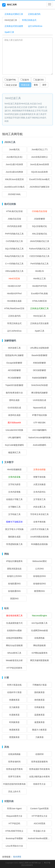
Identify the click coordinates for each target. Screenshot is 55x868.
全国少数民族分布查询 (39, 777)
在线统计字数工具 (14, 499)
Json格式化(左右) (14, 157)
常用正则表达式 (29, 20)
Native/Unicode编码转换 (40, 438)
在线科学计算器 (14, 692)
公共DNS (39, 569)
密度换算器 (14, 737)
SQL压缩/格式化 (39, 226)
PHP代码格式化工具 (14, 234)
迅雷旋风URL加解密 (14, 355)
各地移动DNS (39, 584)
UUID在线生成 (39, 400)
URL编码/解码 (14, 438)
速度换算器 (39, 722)
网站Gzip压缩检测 (14, 645)
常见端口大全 (39, 831)
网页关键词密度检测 (39, 660)
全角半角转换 (39, 522)
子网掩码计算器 (39, 685)
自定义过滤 (11, 85)
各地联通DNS (14, 584)
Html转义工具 (40, 279)
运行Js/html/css (35, 26)
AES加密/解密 (14, 370)
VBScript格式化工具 (14, 271)
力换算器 (39, 737)
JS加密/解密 (39, 219)
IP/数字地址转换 (40, 415)
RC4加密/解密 (14, 378)
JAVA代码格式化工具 (40, 241)
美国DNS (14, 599)
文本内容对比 (39, 492)
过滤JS (25, 80)
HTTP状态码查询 (14, 668)
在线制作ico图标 (14, 630)
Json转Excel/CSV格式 (14, 187)
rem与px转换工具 (40, 623)
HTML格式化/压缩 (14, 211)
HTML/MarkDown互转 (14, 308)
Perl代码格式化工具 (40, 264)
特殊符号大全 (39, 784)
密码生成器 (14, 400)
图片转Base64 (14, 423)
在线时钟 (39, 754)
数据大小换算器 (39, 730)
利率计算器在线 (14, 685)
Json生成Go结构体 (14, 172)
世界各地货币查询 (14, 769)
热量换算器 (14, 700)
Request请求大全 (14, 816)
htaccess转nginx (40, 616)
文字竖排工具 (39, 499)
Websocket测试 (40, 561)
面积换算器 (39, 692)
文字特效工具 (14, 514)
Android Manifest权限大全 (40, 838)
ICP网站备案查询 (40, 653)
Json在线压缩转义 (39, 157)
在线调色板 (39, 638)
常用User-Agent (14, 809)
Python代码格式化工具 (39, 249)
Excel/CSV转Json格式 (39, 179)
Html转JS (40, 271)
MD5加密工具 (14, 348)
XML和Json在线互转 (14, 179)
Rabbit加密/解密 (39, 378)
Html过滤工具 (11, 20)
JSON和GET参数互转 (39, 187)
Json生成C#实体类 (14, 164)
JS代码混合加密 (14, 226)
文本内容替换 (14, 492)
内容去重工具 (39, 507)
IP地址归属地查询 (14, 561)
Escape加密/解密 (14, 363)
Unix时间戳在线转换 (39, 537)
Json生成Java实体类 (40, 164)
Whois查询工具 (14, 653)
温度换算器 (39, 715)
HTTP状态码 (14, 823)
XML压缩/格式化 (40, 234)
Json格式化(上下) (40, 149)
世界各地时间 (14, 762)
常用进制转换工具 (14, 544)
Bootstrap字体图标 (14, 838)
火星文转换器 (39, 484)
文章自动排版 (39, 469)
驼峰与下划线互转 (14, 522)
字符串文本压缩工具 (39, 514)
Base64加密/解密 (40, 355)
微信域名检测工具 (14, 616)
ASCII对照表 (40, 823)
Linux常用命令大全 (14, 846)
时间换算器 (14, 722)
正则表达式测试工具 (14, 14)
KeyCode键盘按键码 (14, 445)
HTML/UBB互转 (40, 301)
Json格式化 (14, 149)
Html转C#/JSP (14, 286)
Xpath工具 (9, 32)
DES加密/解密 (40, 370)
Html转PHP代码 (39, 286)
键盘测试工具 (14, 452)
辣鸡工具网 (9, 5)
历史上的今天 (14, 792)
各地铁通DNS (14, 591)
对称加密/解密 (39, 363)
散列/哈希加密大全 (14, 393)
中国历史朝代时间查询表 (14, 784)
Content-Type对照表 (39, 809)
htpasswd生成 (40, 408)
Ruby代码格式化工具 (14, 256)
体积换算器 (39, 700)
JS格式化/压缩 (14, 219)
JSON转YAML (14, 194)
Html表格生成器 (14, 301)
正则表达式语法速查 (14, 26)
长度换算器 (14, 715)
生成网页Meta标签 (40, 630)
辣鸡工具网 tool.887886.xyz (30, 863)
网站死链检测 (39, 645)
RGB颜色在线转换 (39, 544)
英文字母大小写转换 (14, 529)
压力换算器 (14, 707)
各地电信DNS (39, 576)
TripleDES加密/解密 (14, 385)
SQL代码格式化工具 (14, 249)
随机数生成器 (14, 537)
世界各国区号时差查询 (39, 769)
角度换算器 (14, 730)
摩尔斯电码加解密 (39, 393)
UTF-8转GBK (40, 423)
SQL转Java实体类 (39, 172)
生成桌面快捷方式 (14, 623)
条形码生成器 (14, 415)
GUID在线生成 (14, 408)
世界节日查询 (14, 777)
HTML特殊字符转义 (14, 831)
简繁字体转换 (39, 477)
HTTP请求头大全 (40, 816)
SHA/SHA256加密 (40, 385)
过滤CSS (38, 80)
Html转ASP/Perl (14, 293)
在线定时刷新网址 (14, 638)
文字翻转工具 (14, 507)
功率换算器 (39, 707)
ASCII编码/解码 (39, 430)
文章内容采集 (14, 477)
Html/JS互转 (14, 279)
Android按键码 (39, 445)
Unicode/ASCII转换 (14, 430)
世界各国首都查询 (39, 762)
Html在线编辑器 (14, 469)
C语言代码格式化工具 (39, 256)
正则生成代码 (34, 14)
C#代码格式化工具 (14, 241)
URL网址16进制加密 (39, 348)
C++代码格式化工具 (14, 264)
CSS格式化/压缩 (40, 211)
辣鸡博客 (17, 857)
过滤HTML (10, 80)
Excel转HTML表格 (39, 293)
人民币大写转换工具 (39, 529)
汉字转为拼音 (14, 484)
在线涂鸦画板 (14, 754)
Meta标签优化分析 (14, 660)
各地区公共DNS (14, 576)
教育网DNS (39, 591)
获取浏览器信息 (14, 569)
